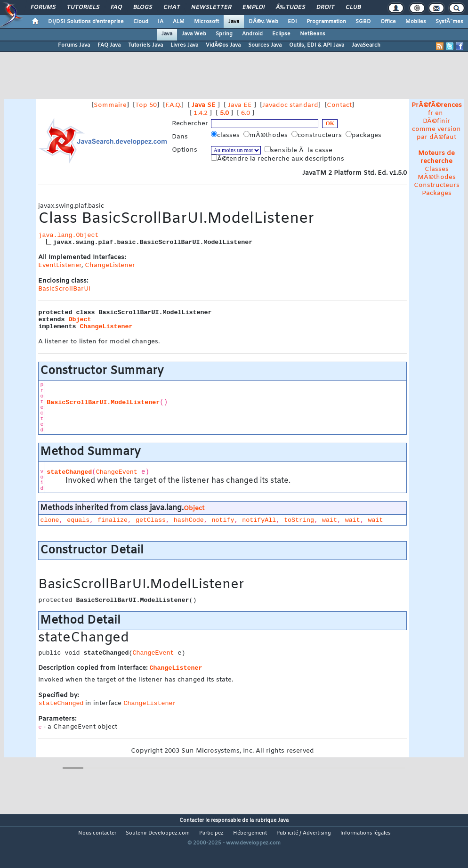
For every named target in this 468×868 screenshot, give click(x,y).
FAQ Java (109, 45)
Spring (224, 34)
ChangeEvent (117, 472)
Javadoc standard (290, 105)
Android (252, 34)
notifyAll (259, 520)
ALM (179, 22)
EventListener (60, 265)
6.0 (246, 113)
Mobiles (416, 22)
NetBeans (313, 34)
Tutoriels (83, 8)
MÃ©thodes (437, 177)
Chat (172, 8)
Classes (437, 169)
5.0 (224, 113)
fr (431, 113)
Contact (339, 105)
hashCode (189, 520)
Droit (325, 8)
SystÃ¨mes (449, 22)
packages (364, 135)
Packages (437, 193)
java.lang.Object (68, 235)
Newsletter (211, 8)
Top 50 (146, 105)
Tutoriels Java (145, 45)
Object (80, 320)
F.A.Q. (173, 105)
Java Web (194, 34)
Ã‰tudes (290, 8)
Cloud (141, 22)
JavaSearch (366, 45)
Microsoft (206, 22)
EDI (292, 22)
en (439, 113)
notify (223, 520)
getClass (151, 520)
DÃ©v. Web (263, 22)
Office (388, 22)
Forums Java (74, 45)
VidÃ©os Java (223, 45)
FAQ (116, 8)
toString (299, 520)
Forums (43, 8)
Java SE (204, 105)
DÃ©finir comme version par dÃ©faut (436, 129)
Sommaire (110, 105)
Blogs (143, 8)
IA (161, 22)
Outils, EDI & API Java (317, 45)
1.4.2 (201, 113)
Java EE (240, 105)
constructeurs (318, 135)
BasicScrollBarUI (64, 289)
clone (49, 520)
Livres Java (184, 45)
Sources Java (265, 45)
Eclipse (281, 34)
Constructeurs (437, 185)
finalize (113, 520)
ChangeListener (110, 265)
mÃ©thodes (266, 135)
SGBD (363, 22)
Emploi (254, 8)
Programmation (326, 22)
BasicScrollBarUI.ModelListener (103, 402)
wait (330, 520)
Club (353, 8)
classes (226, 135)
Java (234, 22)
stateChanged (69, 472)
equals (78, 520)
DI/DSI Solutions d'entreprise (86, 22)
